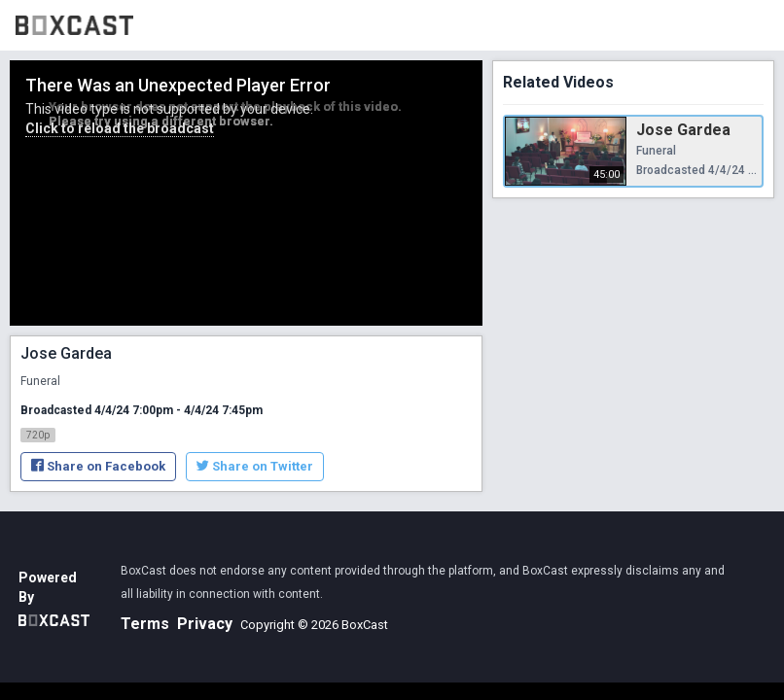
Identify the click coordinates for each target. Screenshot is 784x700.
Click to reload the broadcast (120, 128)
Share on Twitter (255, 466)
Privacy (205, 624)
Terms (145, 624)
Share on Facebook (98, 466)
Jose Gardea (683, 130)
